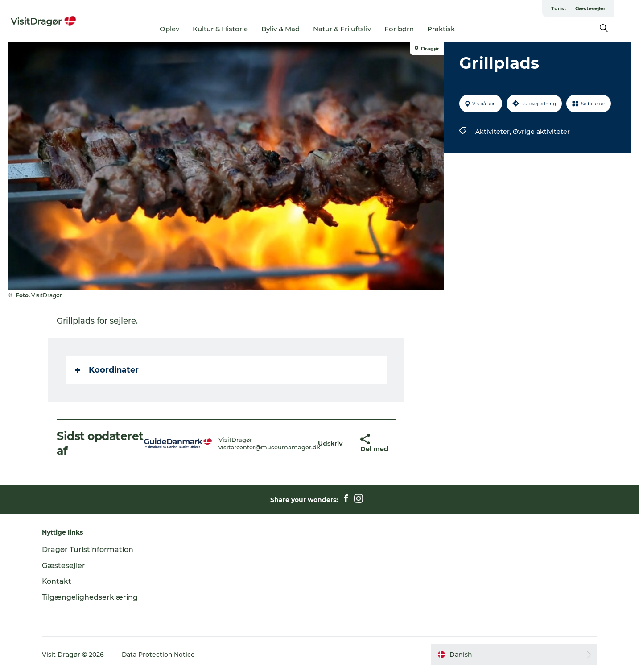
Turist (583, 8)
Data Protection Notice (160, 655)
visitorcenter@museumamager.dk (270, 447)
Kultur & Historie (233, 29)
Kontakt (58, 581)
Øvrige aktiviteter (541, 132)
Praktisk (453, 29)
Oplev (182, 29)
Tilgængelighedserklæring (91, 597)
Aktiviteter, (494, 132)
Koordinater (107, 370)
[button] (330, 443)
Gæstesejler (615, 8)
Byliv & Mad (293, 29)
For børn (412, 29)
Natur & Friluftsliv (355, 29)
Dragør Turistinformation (89, 550)
